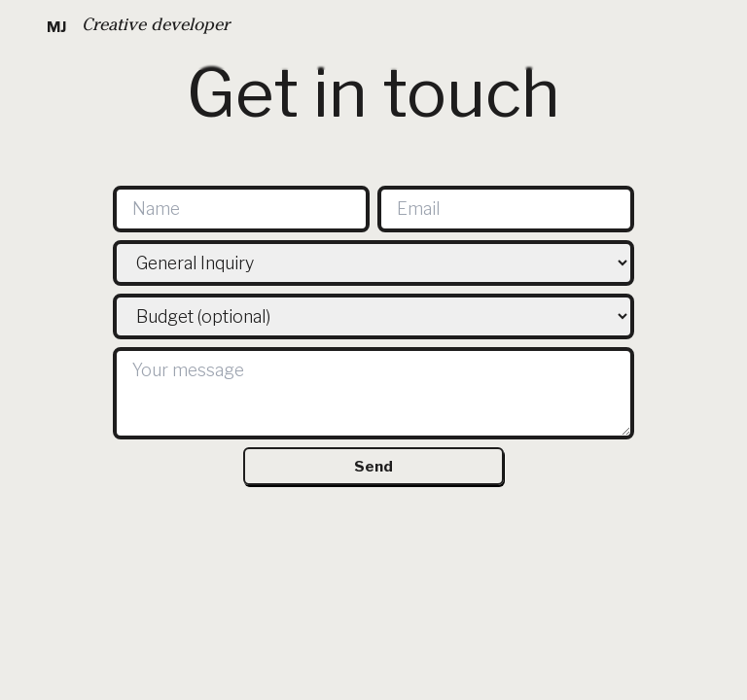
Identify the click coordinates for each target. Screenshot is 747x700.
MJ (56, 27)
